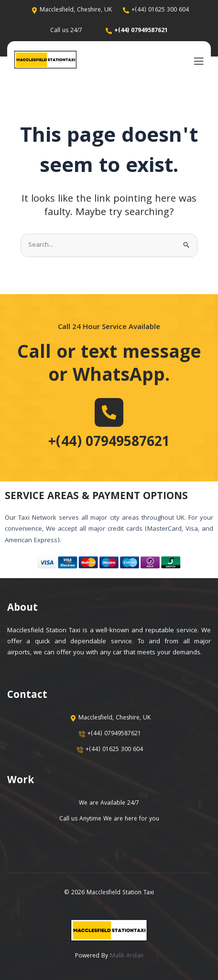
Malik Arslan (127, 956)
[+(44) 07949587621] (109, 412)
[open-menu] (196, 61)
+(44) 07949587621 (109, 443)
